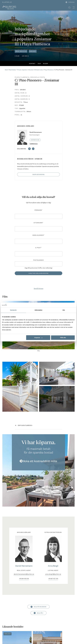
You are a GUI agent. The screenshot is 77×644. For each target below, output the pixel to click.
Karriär (11, 622)
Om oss (18, 622)
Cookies (23, 625)
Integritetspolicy (63, 622)
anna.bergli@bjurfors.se (53, 504)
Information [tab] (38, 310)
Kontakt (32, 63)
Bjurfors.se (7, 2)
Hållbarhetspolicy (12, 625)
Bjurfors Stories (39, 629)
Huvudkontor (34, 622)
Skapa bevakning (39, 174)
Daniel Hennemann (24, 496)
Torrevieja (33, 144)
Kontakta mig (35, 140)
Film (39, 63)
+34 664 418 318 (24, 509)
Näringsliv (56, 625)
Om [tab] (64, 310)
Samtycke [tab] (13, 310)
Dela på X (39, 543)
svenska (70, 2)
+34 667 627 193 (53, 509)
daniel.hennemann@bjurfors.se (24, 504)
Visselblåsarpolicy (48, 622)
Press (25, 622)
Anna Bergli (53, 496)
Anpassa (38, 338)
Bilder (46, 63)
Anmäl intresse (39, 289)
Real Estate (46, 625)
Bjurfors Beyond (34, 625)
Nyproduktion (67, 625)
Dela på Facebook (38, 537)
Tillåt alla (63, 338)
